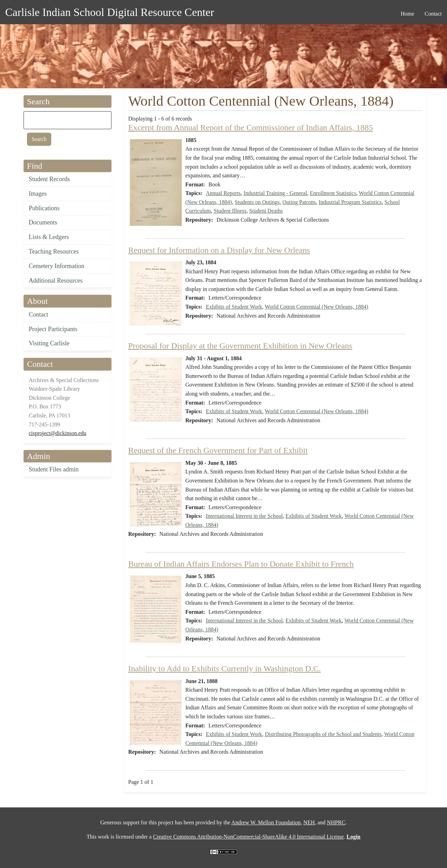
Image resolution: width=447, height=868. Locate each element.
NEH (309, 822)
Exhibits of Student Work (234, 307)
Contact (38, 315)
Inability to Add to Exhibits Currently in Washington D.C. (224, 668)
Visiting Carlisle (49, 343)
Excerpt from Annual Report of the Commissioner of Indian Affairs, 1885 (251, 127)
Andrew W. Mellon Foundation (266, 822)
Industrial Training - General (275, 193)
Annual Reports (223, 193)
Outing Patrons (299, 202)
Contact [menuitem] (433, 14)
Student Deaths (266, 211)
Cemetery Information (56, 266)
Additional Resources (56, 281)
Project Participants (53, 329)
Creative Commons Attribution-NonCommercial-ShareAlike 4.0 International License (248, 837)
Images (38, 194)
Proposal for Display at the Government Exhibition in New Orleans (240, 346)
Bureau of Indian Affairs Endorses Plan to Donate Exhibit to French (241, 564)
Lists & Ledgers (49, 237)
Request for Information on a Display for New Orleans (219, 250)
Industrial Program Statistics (350, 202)
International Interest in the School (244, 516)
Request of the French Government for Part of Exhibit (218, 450)
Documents (43, 222)
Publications (44, 208)
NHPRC (336, 822)
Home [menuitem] (407, 14)
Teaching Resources (54, 251)
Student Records (49, 179)
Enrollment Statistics (333, 193)
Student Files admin (54, 469)
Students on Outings (257, 202)
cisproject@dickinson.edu (57, 433)
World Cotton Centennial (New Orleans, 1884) (317, 307)
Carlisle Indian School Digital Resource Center (110, 12)
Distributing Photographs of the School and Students (323, 734)
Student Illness (230, 211)
